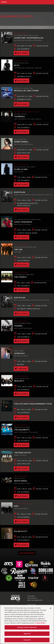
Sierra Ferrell (21, 142)
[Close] (51, 608)
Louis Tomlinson (23, 222)
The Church (20, 277)
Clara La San (21, 169)
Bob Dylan (20, 192)
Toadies (18, 326)
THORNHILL (20, 116)
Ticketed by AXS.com (16, 21)
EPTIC (17, 65)
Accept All (27, 640)
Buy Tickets (21, 53)
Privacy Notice (40, 623)
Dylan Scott (21, 531)
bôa (16, 506)
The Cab (18, 249)
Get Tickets (21, 290)
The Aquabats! (22, 430)
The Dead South (23, 453)
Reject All (27, 634)
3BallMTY (19, 381)
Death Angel (21, 481)
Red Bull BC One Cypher (26, 91)
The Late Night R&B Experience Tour (33, 404)
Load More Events (27, 553)
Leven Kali (19, 353)
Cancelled (21, 368)
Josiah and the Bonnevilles (29, 38)
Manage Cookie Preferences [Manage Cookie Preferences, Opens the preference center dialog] (27, 627)
